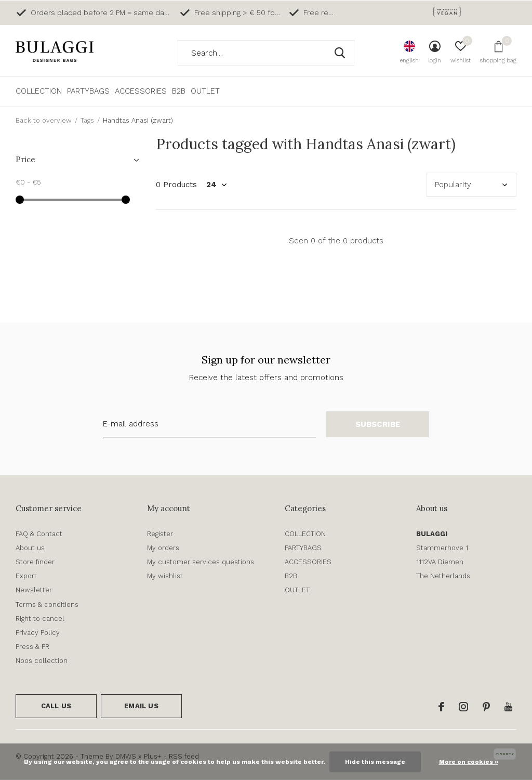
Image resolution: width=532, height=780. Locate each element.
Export (26, 576)
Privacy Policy (38, 633)
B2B (179, 91)
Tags (87, 120)
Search (340, 53)
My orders (163, 548)
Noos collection (42, 661)
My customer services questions (201, 562)
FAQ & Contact (39, 534)
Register (160, 534)
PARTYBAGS (88, 91)
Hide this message (375, 762)
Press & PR (32, 647)
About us (30, 548)
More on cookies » (469, 762)
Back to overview (44, 120)
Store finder (35, 562)
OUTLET (205, 91)
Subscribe (378, 424)
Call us (56, 706)
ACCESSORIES (141, 91)
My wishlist (165, 576)
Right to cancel (40, 619)
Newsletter (34, 590)
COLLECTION (39, 91)
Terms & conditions (47, 604)
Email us (141, 706)
